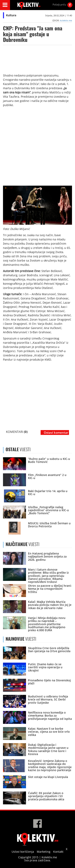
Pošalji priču (59, 5)
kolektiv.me (66, 20)
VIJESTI (22, 544)
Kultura (11, 15)
